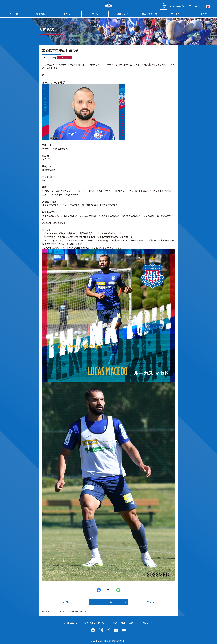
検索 (192, 7)
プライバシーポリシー (95, 623)
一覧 (110, 602)
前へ (68, 602)
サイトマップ (146, 623)
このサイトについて (123, 623)
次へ (149, 602)
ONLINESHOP (175, 6)
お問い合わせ (71, 623)
